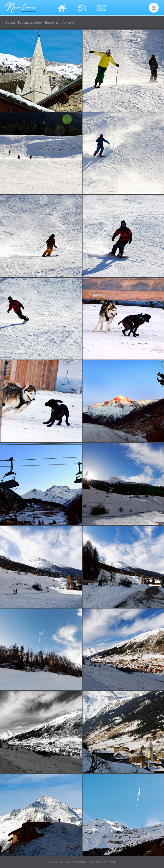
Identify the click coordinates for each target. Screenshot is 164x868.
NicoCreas (80, 861)
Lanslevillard (65, 23)
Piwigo (111, 861)
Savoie (49, 23)
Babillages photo (30, 23)
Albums (10, 23)
